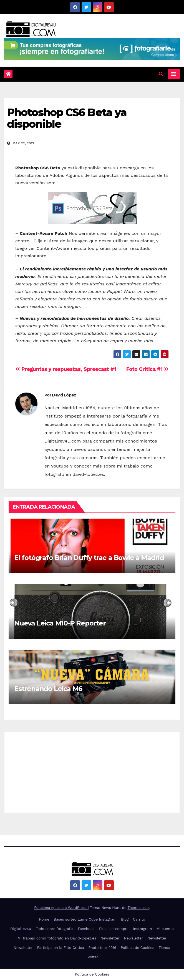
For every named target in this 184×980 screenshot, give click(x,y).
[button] (161, 74)
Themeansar (138, 908)
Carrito (139, 919)
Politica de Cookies (138, 948)
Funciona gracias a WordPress (61, 908)
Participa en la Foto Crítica (61, 948)
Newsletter (110, 938)
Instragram (142, 929)
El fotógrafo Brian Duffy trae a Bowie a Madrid (89, 558)
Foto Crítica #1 (148, 369)
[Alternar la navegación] (174, 74)
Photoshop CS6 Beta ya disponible (67, 118)
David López (64, 395)
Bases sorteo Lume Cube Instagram (85, 919)
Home (44, 919)
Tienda (165, 948)
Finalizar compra (114, 929)
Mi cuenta (165, 929)
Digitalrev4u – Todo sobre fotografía (42, 929)
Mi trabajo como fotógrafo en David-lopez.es (57, 938)
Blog (125, 919)
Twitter (92, 957)
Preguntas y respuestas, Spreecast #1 (66, 369)
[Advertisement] (92, 771)
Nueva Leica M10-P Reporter (60, 623)
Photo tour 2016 (102, 948)
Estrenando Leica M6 (48, 689)
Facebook (86, 929)
